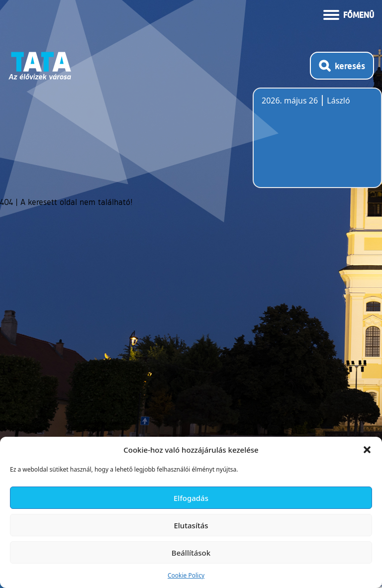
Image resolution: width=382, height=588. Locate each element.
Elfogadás (191, 498)
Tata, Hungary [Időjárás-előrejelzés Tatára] (317, 144)
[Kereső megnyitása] (342, 66)
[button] (367, 450)
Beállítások (191, 553)
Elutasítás (191, 525)
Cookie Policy (186, 575)
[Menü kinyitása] (349, 14)
